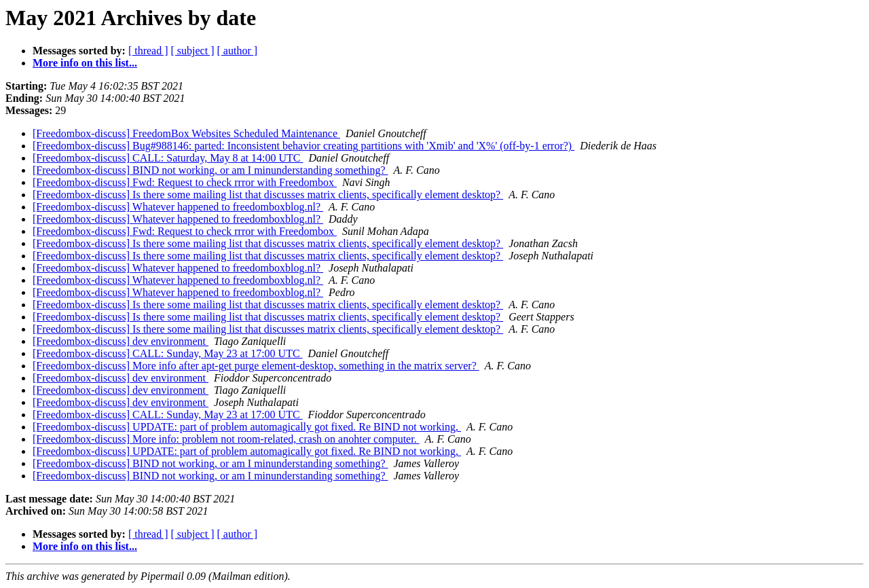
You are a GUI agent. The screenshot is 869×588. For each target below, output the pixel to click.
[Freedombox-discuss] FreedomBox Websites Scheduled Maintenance (186, 133)
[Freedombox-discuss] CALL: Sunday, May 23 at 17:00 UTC (168, 353)
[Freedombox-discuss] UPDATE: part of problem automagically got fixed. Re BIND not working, (247, 427)
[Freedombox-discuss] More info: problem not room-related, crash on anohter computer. (226, 439)
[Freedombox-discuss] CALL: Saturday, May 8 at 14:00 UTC (168, 158)
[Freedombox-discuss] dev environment (121, 341)
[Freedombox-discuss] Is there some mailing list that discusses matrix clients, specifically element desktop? (268, 195)
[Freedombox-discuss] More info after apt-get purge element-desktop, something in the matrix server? (256, 366)
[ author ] (238, 51)
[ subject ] (193, 51)
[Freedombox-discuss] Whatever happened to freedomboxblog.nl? (178, 207)
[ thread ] (148, 51)
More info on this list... (85, 63)
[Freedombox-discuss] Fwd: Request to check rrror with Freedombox (185, 182)
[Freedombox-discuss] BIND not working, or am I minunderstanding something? (210, 170)
